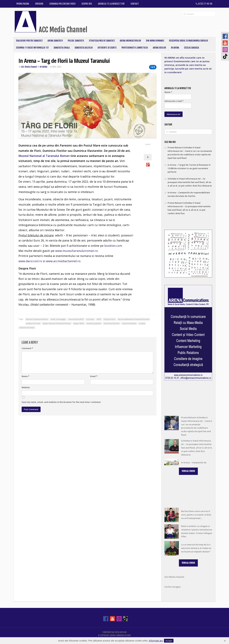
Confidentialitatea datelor (114, 632)
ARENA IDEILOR (159, 48)
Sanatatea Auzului (84, 48)
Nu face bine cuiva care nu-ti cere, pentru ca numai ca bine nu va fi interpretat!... (196, 515)
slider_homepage (58, 319)
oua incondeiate (129, 323)
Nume (168, 92)
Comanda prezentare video (62, 4)
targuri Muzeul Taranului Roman (57, 323)
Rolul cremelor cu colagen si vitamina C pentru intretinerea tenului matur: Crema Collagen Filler (197, 531)
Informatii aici (156, 641)
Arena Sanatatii (55, 41)
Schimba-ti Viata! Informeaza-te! (32, 48)
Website (26, 387)
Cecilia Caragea (172, 587)
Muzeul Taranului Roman (37, 319)
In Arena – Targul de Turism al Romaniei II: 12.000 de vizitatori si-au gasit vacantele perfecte (189, 168)
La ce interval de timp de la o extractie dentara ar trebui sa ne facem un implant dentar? (196, 548)
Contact (135, 4)
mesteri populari (94, 323)
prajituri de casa (33, 323)
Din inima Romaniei (155, 41)
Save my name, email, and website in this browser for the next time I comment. (61, 402)
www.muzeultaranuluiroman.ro (76, 251)
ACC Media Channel (29, 67)
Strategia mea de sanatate (102, 41)
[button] (188, 471)
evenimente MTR (76, 319)
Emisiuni (39, 4)
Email (94, 376)
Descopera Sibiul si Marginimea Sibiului (189, 41)
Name (25, 376)
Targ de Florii (109, 319)
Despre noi (87, 4)
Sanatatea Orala (62, 48)
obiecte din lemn (27, 327)
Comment (27, 348)
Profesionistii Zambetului (135, 48)
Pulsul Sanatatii (76, 41)
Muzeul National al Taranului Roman (44, 156)
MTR (99, 319)
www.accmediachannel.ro (63, 261)
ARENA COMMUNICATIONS (120, 635)
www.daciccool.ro (30, 261)
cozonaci (90, 319)
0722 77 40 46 (204, 4)
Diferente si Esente (107, 48)
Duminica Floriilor (112, 323)
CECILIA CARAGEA (191, 48)
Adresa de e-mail (174, 101)
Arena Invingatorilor (130, 41)
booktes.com (113, 246)
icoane (142, 323)
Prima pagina (23, 4)
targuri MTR (79, 323)
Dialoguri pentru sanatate (29, 41)
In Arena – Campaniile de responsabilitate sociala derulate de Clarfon (189, 194)
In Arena (175, 48)
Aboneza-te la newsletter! (111, 4)
